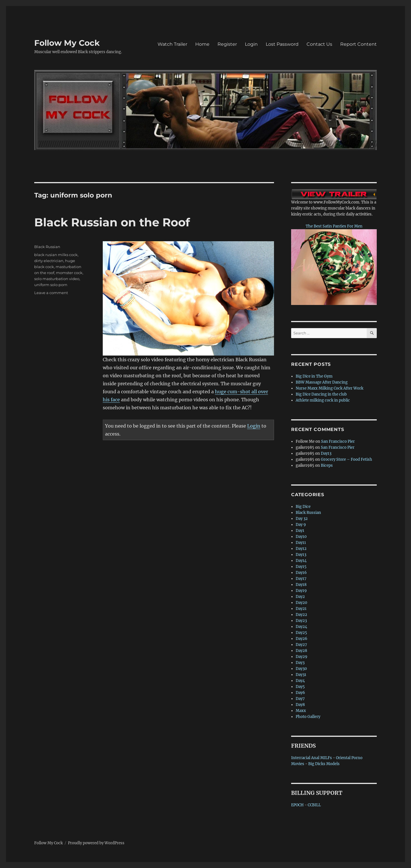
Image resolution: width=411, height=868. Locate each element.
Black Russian (47, 247)
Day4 (300, 681)
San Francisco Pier (338, 441)
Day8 (300, 705)
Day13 (326, 453)
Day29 (302, 657)
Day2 (300, 597)
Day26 (302, 639)
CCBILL (314, 805)
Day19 (301, 591)
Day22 (301, 615)
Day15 (301, 567)
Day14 (301, 561)
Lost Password (282, 44)
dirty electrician (49, 261)
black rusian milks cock (56, 255)
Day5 (300, 687)
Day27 (301, 645)
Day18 (301, 585)
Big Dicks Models (324, 764)
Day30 (301, 669)
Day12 (301, 549)
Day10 (301, 537)
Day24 (301, 627)
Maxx (301, 711)
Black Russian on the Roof (112, 222)
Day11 (301, 543)
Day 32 (302, 519)
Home (202, 44)
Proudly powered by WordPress (96, 843)
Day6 (300, 693)
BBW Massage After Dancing (322, 382)
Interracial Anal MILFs (312, 758)
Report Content (358, 44)
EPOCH (297, 805)
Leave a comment (51, 293)
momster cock (69, 273)
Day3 (300, 663)
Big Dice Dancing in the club (321, 394)
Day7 (300, 699)
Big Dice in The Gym (314, 376)
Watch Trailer (172, 44)
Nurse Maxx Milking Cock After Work (330, 388)
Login (251, 44)
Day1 (300, 531)
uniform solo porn (51, 285)
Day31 (301, 675)
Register (227, 44)
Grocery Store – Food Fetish (346, 459)
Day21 (301, 609)
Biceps (327, 465)
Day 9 (301, 525)
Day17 (301, 579)
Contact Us (319, 44)
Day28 (301, 651)
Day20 (301, 603)
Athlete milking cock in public (323, 400)
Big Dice (303, 507)
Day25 (301, 633)
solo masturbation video (57, 279)
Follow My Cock (67, 43)
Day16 (301, 573)
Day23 (301, 621)
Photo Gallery (308, 717)
